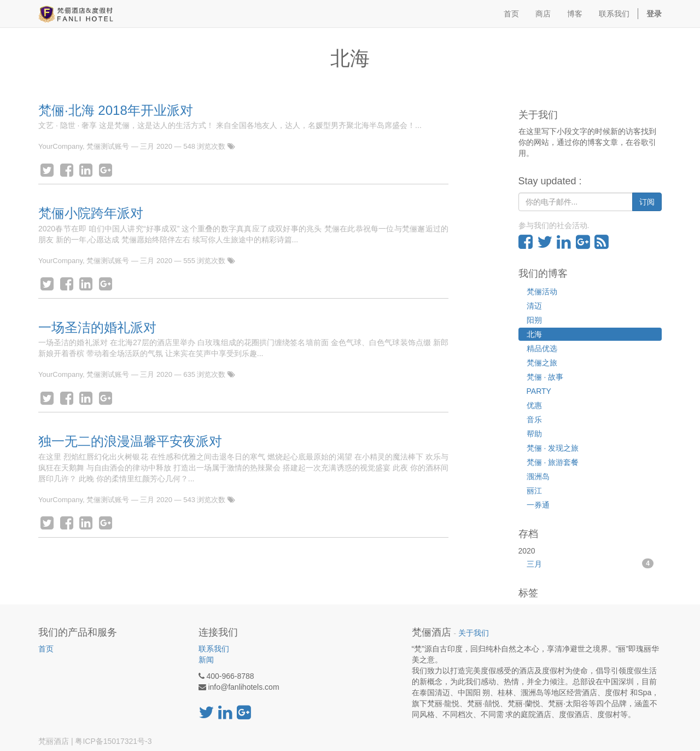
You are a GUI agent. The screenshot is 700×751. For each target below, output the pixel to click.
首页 (46, 649)
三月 (590, 563)
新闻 (206, 660)
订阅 (647, 202)
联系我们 (214, 649)
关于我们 (474, 633)
